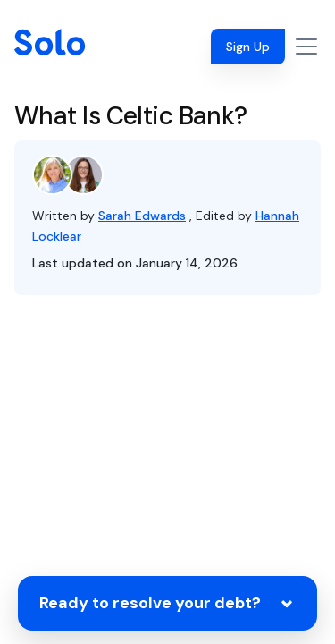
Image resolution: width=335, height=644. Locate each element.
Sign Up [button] (248, 47)
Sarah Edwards (142, 216)
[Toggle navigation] (306, 47)
